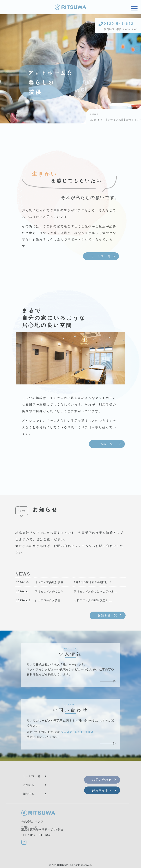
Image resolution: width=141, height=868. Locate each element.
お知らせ (29, 785)
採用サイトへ (102, 790)
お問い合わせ (102, 780)
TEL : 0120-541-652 (36, 835)
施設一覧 (107, 444)
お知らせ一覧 (108, 615)
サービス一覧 (101, 256)
